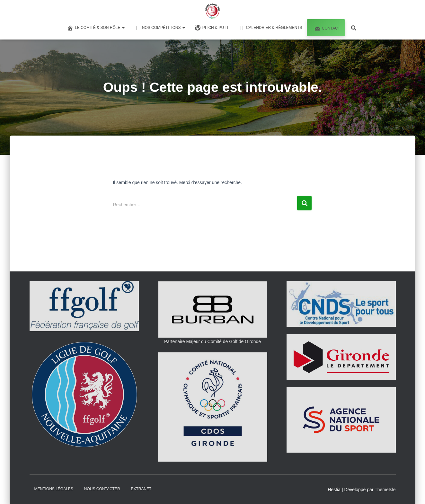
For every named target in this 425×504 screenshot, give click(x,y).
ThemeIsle (385, 490)
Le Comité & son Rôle (96, 28)
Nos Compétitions (160, 28)
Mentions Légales (54, 489)
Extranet (141, 489)
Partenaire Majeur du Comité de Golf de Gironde (212, 341)
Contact (326, 29)
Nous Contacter (102, 489)
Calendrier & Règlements (270, 28)
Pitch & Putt (212, 28)
